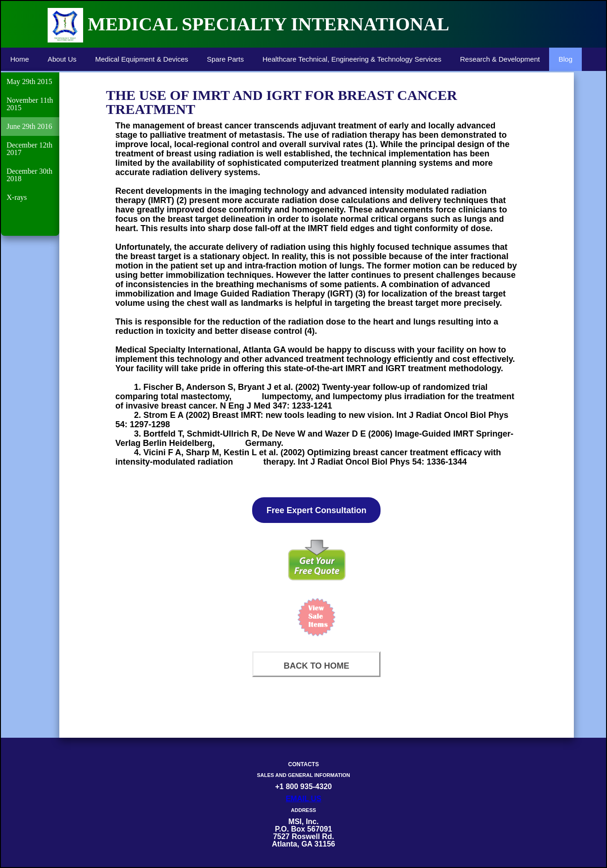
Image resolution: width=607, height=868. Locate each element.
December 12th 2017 (29, 149)
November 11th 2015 (30, 104)
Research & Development (500, 59)
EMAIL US (303, 799)
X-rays (17, 197)
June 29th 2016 (29, 126)
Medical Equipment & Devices (142, 59)
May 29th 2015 (29, 81)
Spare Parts (225, 59)
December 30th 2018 (29, 175)
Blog (565, 59)
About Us (62, 59)
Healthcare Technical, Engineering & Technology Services (352, 59)
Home (20, 59)
